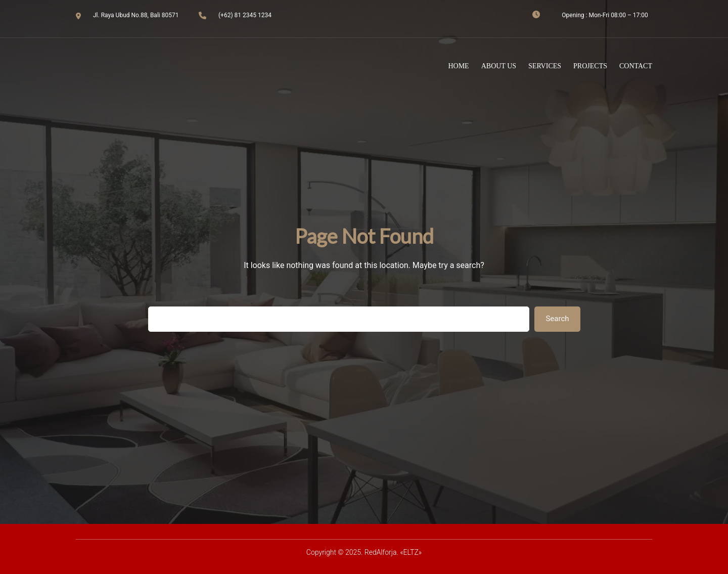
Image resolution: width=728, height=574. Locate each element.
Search (557, 319)
